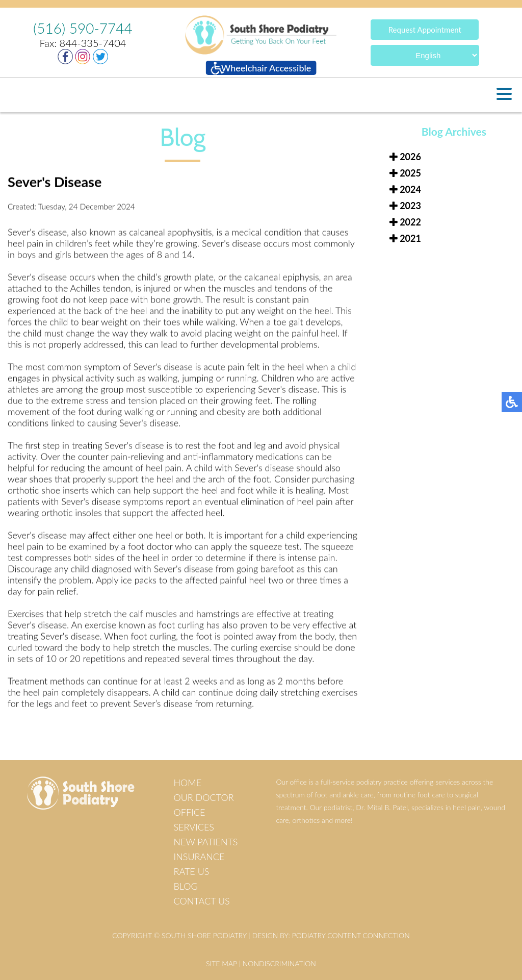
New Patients (205, 842)
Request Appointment (425, 29)
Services (193, 827)
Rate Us (191, 871)
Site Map (221, 963)
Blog (185, 886)
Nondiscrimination (279, 963)
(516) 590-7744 (83, 28)
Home (187, 783)
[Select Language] (425, 55)
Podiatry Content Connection (351, 935)
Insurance (199, 857)
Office (189, 812)
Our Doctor (203, 797)
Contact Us (201, 901)
